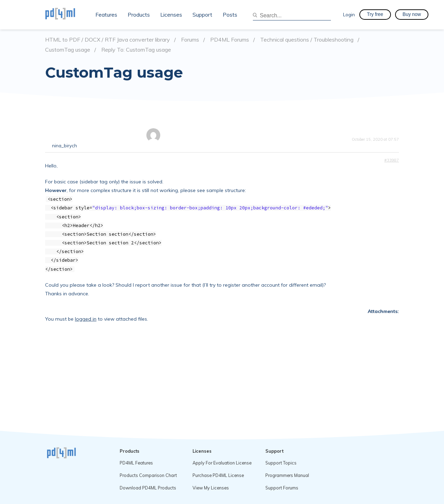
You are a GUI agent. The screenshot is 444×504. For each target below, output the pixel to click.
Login (349, 14)
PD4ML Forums (230, 40)
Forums (190, 40)
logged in (86, 319)
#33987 (392, 160)
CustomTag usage (68, 50)
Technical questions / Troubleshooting (307, 40)
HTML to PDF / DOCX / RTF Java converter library (108, 40)
